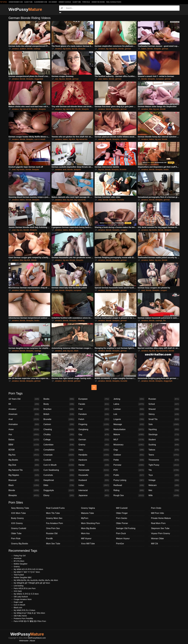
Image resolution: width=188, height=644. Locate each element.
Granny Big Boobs (98, 2)
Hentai (94, 465)
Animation (24, 424)
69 (24, 404)
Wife (164, 495)
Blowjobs (24, 495)
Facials (94, 404)
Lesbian (129, 409)
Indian (94, 485)
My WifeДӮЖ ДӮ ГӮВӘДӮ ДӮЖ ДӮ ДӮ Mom (32, 583)
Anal (24, 419)
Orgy (129, 450)
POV (129, 470)
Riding (129, 490)
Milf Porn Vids (157, 513)
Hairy (94, 450)
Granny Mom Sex (54, 518)
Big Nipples (24, 475)
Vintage (164, 480)
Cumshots (59, 475)
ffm (164, 321)
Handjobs (94, 455)
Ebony (59, 495)
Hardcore (94, 460)
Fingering (94, 424)
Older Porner (122, 523)
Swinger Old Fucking (126, 528)
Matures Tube (87, 513)
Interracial (94, 490)
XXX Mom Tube (18, 513)
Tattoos (164, 450)
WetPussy (25, 9)
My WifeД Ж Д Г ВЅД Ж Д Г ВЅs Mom (29, 613)
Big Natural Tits (24, 470)
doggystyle (39, 79)
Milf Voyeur (86, 538)
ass (57, 79)
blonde (30, 49)
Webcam (164, 485)
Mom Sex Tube (53, 544)
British (59, 414)
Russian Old (52, 533)
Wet (164, 490)
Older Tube (77, 2)
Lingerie (129, 419)
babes (144, 49)
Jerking (129, 399)
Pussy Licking (129, 480)
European (94, 399)
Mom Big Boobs (88, 528)
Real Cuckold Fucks (114, 2)
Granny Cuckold (65, 2)
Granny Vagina (88, 508)
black (76, 351)
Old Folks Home (20, 616)
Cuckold (59, 460)
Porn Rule (86, 2)
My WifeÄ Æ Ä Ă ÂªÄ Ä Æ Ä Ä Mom (28, 569)
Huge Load (18, 602)
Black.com (18, 608)
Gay (94, 435)
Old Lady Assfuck (21, 597)
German (94, 440)
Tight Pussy (164, 465)
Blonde (24, 490)
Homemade (94, 470)
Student (164, 440)
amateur (15, 49)
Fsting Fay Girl (20, 556)
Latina (129, 404)
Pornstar (129, 465)
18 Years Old (24, 399)
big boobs (67, 49)
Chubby (59, 435)
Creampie (59, 455)
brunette (124, 139)
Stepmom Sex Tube (160, 528)
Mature (129, 435)
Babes (24, 440)
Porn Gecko (122, 518)
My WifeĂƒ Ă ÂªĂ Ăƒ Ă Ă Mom (26, 594)
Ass (24, 435)
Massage (129, 424)
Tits (164, 470)
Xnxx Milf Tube (88, 544)
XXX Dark (18, 591)
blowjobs (82, 49)
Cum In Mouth (59, 465)
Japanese (94, 495)
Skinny (164, 414)
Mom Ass (85, 533)
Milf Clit (154, 544)
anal (100, 79)
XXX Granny (53, 2)
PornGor (120, 544)
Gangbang (94, 429)
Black (24, 485)
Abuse (33, 641)
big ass (62, 79)
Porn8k (49, 538)
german (128, 49)
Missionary (129, 445)
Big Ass (24, 455)
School (164, 404)
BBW (24, 445)
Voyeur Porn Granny (161, 533)
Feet (94, 409)
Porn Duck (121, 533)
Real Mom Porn (158, 523)
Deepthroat (59, 480)
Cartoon (59, 424)
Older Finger (122, 513)
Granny (94, 445)
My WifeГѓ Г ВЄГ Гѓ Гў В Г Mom (27, 572)
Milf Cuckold (122, 508)
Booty (59, 404)
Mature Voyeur (123, 538)
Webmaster (24, 641)
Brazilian (59, 409)
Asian (24, 429)
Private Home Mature (161, 518)
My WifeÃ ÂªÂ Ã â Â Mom (24, 610)
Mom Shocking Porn (90, 523)
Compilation (59, 450)
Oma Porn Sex (53, 528)
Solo (164, 424)
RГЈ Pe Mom (19, 561)
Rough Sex (129, 495)
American (24, 414)
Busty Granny (17, 518)
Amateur (24, 409)
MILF (129, 440)
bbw (151, 109)
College (59, 440)
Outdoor (129, 455)
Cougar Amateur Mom (23, 599)
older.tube (28, 2)
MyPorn (85, 518)
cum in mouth (40, 139)
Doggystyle (59, 490)
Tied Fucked (19, 575)
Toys (164, 475)
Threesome (164, 460)
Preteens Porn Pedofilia (23, 618)
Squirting (164, 429)
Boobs (59, 399)
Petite (129, 460)
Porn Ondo (156, 508)
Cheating (59, 429)
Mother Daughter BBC (23, 577)
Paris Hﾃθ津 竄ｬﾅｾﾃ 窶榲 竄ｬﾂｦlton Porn (30, 621)
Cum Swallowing (59, 470)
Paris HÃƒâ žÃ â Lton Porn (25, 588)
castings (37, 49)
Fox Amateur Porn (55, 523)
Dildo (59, 485)
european (160, 79)
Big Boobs (24, 460)
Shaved (164, 409)
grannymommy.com (16, 2)
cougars (124, 230)
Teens (164, 455)
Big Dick (24, 465)
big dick (72, 139)
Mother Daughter (21, 564)
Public (129, 475)
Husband (94, 480)
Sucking (164, 445)
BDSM (24, 450)
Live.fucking (19, 586)
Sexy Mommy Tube (20, 508)
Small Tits (164, 419)
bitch (65, 381)
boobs (166, 169)
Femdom (94, 414)
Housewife (94, 475)
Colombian (59, 445)
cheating (81, 321)
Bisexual (24, 480)
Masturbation (129, 429)
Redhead (129, 485)
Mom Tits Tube (53, 513)
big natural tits (112, 49)
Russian (164, 399)
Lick (129, 414)
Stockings (164, 435)
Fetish (94, 419)
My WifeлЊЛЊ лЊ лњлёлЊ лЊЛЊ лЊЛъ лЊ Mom (36, 580)
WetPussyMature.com (37, 638)
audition (23, 49)
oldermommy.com (41, 2)
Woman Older (157, 538)
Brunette (59, 419)
